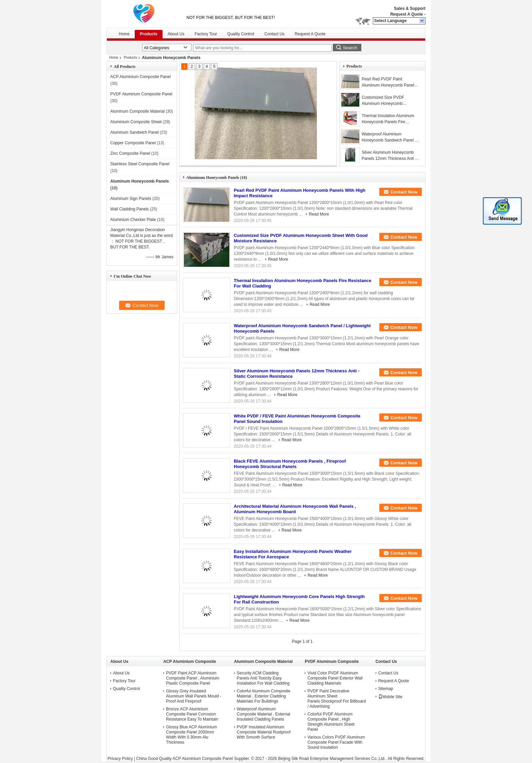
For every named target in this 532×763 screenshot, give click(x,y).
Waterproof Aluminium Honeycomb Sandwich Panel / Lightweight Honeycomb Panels (389, 137)
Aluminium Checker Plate (133, 220)
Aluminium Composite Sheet (136, 122)
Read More (319, 214)
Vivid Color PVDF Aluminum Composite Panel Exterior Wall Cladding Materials (335, 678)
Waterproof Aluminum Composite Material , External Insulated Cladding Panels (263, 714)
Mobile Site (390, 697)
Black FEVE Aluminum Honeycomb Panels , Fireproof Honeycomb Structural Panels (290, 464)
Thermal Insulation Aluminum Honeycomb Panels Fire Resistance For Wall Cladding (388, 119)
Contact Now (404, 192)
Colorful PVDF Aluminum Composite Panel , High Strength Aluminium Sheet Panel (331, 722)
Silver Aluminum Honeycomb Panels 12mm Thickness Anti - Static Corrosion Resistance (389, 156)
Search (350, 48)
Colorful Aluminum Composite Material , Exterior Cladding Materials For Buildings (264, 696)
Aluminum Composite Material (137, 111)
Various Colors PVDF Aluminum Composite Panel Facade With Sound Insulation (336, 742)
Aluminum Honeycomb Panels (140, 181)
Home (124, 34)
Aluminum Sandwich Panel (135, 132)
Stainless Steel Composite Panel (140, 164)
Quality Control (241, 34)
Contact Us (274, 34)
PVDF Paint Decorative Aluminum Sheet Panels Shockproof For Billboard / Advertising (337, 699)
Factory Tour (206, 34)
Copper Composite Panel (133, 143)
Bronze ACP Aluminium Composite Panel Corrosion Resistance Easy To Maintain (192, 714)
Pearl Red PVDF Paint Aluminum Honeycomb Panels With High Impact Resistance (389, 82)
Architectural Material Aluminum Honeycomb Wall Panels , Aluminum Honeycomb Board (295, 509)
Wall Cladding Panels (130, 209)
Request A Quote (406, 14)
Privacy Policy (120, 759)
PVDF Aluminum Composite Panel (141, 94)
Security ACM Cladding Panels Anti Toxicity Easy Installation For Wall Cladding (263, 678)
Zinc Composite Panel (130, 153)
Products (149, 34)
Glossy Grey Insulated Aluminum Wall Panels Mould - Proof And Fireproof (194, 696)
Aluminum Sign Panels (131, 199)
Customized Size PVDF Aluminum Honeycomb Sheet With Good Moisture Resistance (386, 101)
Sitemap (386, 689)
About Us (176, 34)
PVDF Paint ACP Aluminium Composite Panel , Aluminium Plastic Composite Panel (193, 678)
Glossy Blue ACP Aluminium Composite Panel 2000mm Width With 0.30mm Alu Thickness (191, 735)
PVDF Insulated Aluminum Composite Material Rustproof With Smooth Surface (264, 732)
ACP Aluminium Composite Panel (140, 77)
